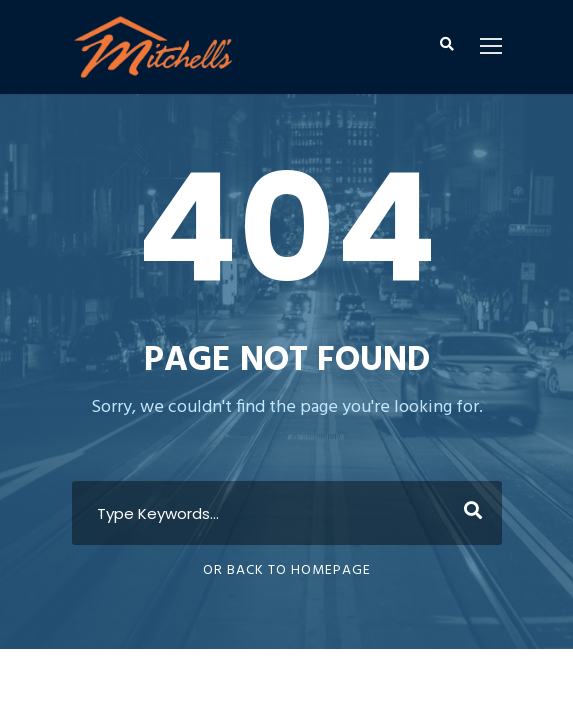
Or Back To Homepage (287, 570)
